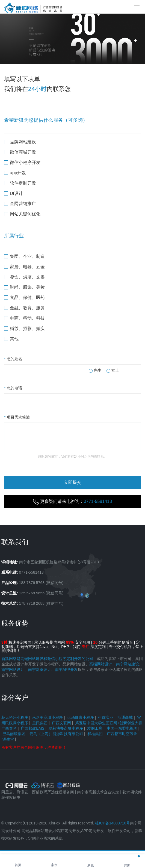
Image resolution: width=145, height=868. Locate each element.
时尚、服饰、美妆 (24, 287)
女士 (113, 370)
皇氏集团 (40, 723)
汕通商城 (125, 717)
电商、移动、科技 (24, 318)
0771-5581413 (31, 572)
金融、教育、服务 (24, 308)
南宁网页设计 (40, 670)
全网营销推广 (20, 204)
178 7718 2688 (32, 603)
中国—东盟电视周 (122, 728)
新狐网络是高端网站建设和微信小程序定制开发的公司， (49, 659)
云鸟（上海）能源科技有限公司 (56, 734)
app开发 (15, 173)
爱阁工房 (95, 728)
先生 (95, 370)
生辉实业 (106, 717)
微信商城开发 (20, 152)
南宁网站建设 (128, 664)
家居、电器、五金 (24, 267)
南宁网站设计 (13, 670)
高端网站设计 (101, 664)
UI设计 (14, 193)
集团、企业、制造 (24, 256)
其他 (11, 339)
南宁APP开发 (66, 670)
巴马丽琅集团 (14, 734)
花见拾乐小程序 (15, 717)
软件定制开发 (20, 183)
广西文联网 (61, 723)
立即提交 (73, 482)
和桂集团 (95, 734)
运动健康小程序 (81, 717)
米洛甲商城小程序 (48, 717)
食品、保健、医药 (24, 297)
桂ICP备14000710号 (113, 823)
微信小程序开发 (22, 162)
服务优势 (15, 623)
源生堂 (8, 739)
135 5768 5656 (32, 593)
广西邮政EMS (32, 728)
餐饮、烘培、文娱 (24, 277)
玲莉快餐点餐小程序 (66, 728)
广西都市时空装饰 (122, 734)
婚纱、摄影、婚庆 (24, 328)
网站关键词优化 (22, 214)
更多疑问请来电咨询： (72, 502)
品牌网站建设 (20, 142)
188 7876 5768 (32, 583)
